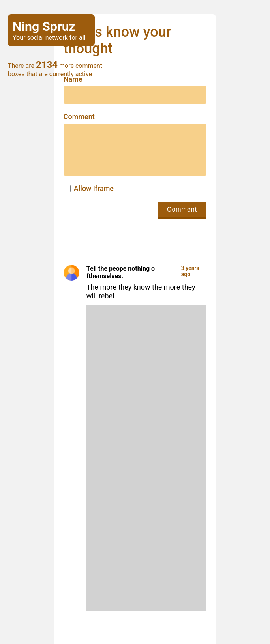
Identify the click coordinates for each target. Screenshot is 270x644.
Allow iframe (94, 189)
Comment (79, 117)
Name (73, 79)
